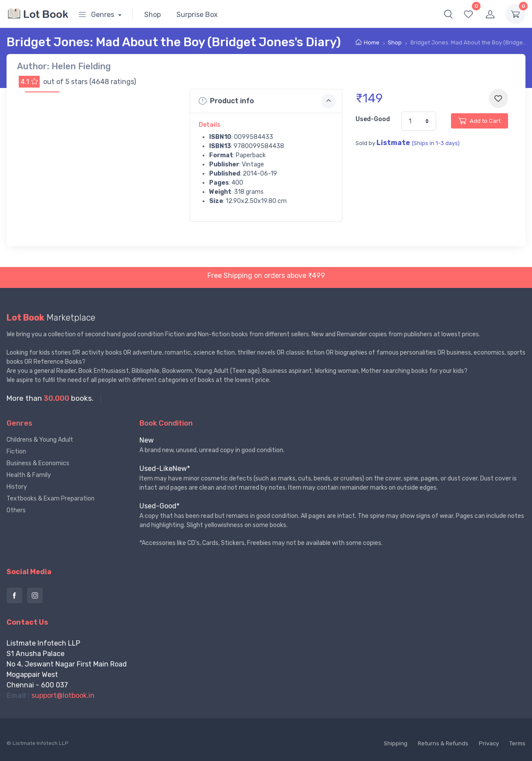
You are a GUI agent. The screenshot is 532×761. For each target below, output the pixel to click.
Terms (517, 743)
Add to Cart (479, 121)
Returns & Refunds (443, 743)
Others (16, 510)
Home (372, 42)
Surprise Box (197, 15)
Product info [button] (267, 101)
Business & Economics (38, 463)
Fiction (16, 452)
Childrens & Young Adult (40, 440)
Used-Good (373, 119)
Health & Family (29, 475)
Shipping (396, 743)
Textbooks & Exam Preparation (51, 499)
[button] (448, 14)
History (17, 487)
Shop (152, 15)
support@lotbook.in (63, 695)
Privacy (489, 743)
